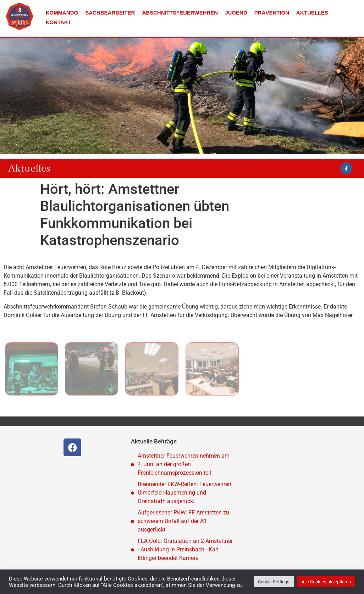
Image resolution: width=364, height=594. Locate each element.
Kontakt (59, 22)
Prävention (272, 13)
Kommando (62, 13)
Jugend (236, 13)
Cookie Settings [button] (274, 582)
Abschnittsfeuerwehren (180, 13)
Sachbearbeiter (110, 13)
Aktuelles (312, 13)
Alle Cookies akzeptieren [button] (326, 582)
